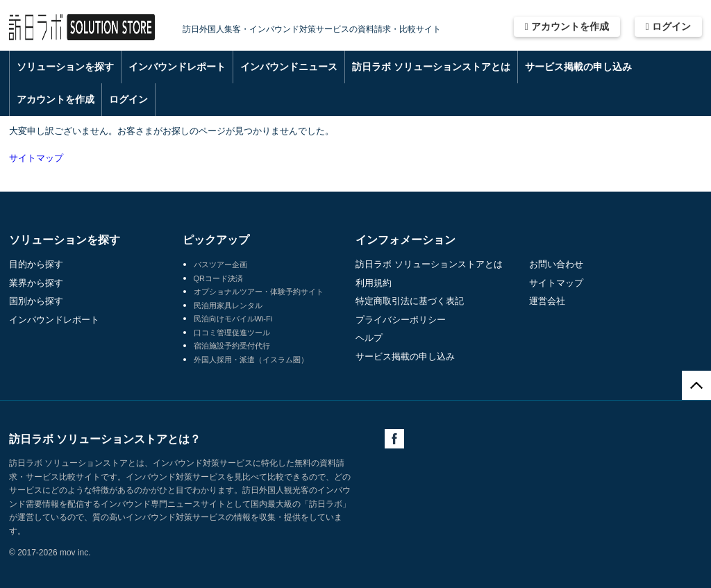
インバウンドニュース (289, 67)
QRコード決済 (219, 278)
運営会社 (547, 301)
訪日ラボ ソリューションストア (82, 28)
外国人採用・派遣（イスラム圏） (251, 360)
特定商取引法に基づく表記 (410, 301)
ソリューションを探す (65, 67)
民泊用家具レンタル (228, 305)
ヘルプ (369, 338)
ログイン (668, 26)
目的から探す (36, 264)
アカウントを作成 (567, 26)
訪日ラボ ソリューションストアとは (431, 67)
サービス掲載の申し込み (578, 67)
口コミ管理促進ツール (232, 333)
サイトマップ (36, 158)
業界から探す (36, 283)
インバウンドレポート (177, 67)
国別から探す (36, 301)
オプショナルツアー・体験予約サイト (259, 292)
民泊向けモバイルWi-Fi (233, 319)
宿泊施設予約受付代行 (232, 346)
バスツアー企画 (220, 264)
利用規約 (374, 283)
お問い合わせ (556, 264)
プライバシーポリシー (401, 320)
